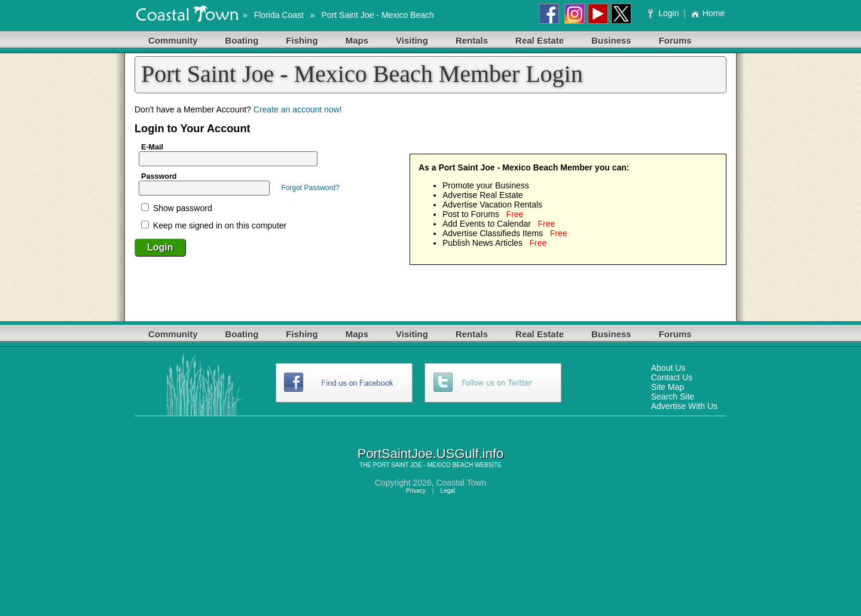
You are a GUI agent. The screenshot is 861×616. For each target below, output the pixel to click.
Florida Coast (279, 15)
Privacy (416, 491)
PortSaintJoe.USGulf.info (431, 454)
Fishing (302, 40)
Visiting (412, 40)
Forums (675, 40)
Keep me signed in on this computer (214, 225)
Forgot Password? (310, 188)
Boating (242, 40)
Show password (177, 208)
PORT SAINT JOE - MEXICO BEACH (423, 465)
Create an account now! (298, 109)
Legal (448, 491)
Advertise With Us (684, 406)
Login (665, 13)
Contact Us (672, 377)
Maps (357, 40)
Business (611, 40)
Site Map (668, 387)
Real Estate (540, 40)
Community (173, 40)
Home (708, 13)
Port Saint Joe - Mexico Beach (378, 15)
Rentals (472, 40)
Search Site (673, 397)
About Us (668, 368)
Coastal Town (461, 483)
